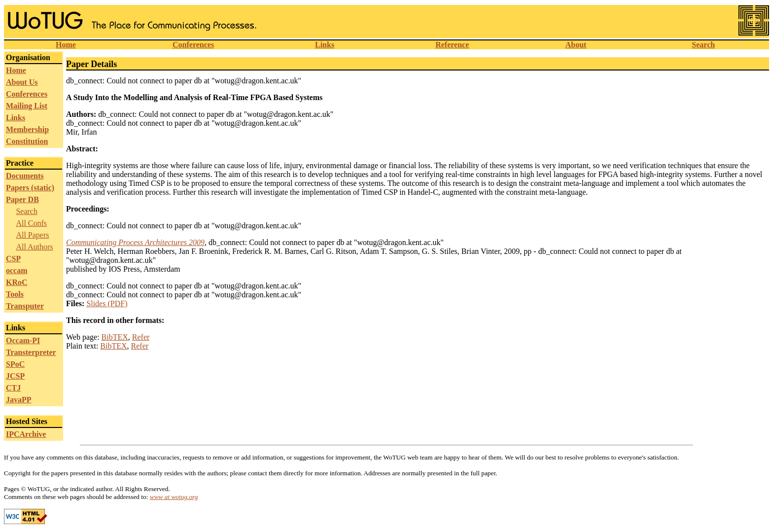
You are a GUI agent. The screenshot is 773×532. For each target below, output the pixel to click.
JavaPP (19, 400)
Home (66, 45)
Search (703, 45)
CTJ (13, 388)
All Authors (34, 247)
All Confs (31, 223)
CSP (13, 259)
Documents (25, 176)
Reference (452, 45)
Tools (15, 294)
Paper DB (22, 199)
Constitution (27, 141)
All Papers (32, 235)
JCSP (15, 376)
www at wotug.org (174, 497)
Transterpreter (31, 352)
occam (17, 270)
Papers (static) (30, 188)
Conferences (193, 45)
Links (325, 45)
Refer (141, 337)
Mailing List (27, 106)
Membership (27, 129)
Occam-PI (23, 340)
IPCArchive (26, 434)
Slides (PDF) (107, 303)
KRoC (17, 282)
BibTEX (115, 337)
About (576, 45)
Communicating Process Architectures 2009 (135, 242)
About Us (22, 82)
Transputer (25, 306)
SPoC (15, 364)
